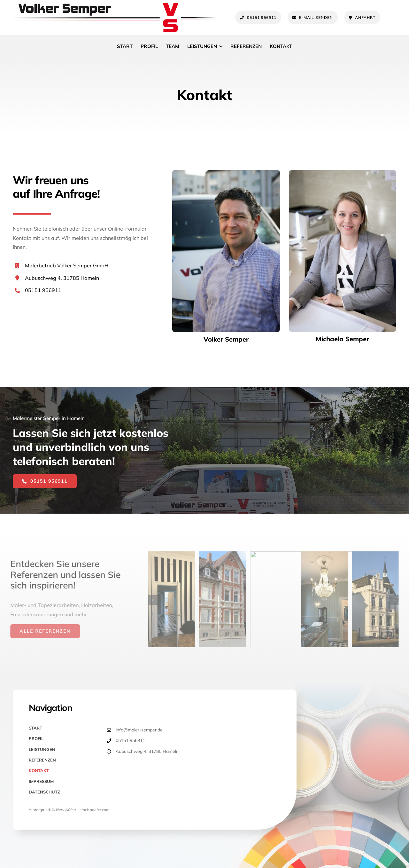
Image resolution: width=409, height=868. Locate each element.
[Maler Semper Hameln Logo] (115, 6)
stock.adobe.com (95, 810)
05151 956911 (43, 290)
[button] (156, 600)
